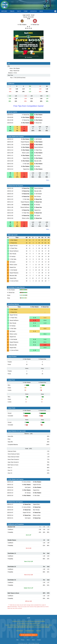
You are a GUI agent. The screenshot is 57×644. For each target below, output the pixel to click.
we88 (28, 618)
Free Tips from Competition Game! (28, 106)
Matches (4, 11)
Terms (28, 640)
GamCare (38, 631)
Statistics (33, 11)
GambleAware (20, 631)
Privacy (23, 640)
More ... (48, 180)
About (33, 640)
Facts (19, 11)
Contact (39, 640)
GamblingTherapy (30, 631)
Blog (41, 11)
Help (17, 640)
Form (26, 11)
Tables (12, 11)
